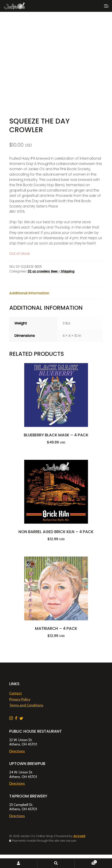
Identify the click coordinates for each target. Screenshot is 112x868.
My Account (19, 863)
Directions (17, 751)
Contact (16, 693)
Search (56, 863)
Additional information (29, 293)
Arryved (79, 836)
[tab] (56, 293)
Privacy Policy (20, 699)
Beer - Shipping (63, 271)
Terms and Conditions (26, 705)
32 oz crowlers (39, 271)
